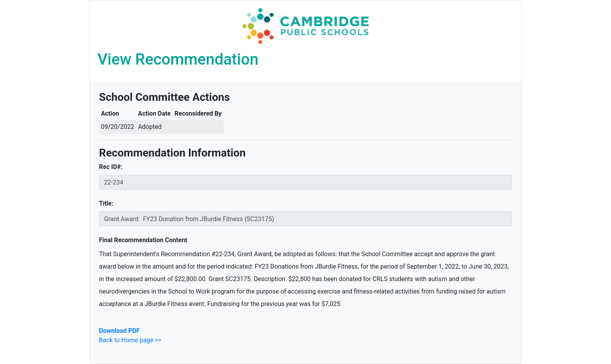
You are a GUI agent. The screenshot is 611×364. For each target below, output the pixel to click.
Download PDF (119, 331)
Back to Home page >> (130, 340)
